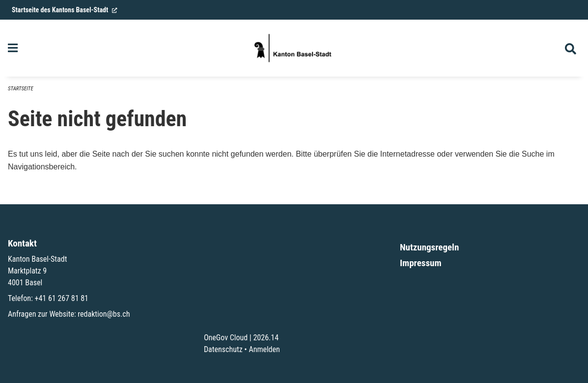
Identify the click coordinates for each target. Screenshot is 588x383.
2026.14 (266, 338)
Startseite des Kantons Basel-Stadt (65, 10)
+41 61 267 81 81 (61, 298)
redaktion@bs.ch (104, 314)
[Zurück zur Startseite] (294, 48)
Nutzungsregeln (429, 247)
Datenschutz (223, 349)
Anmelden (264, 349)
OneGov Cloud (226, 338)
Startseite (21, 89)
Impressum (421, 263)
